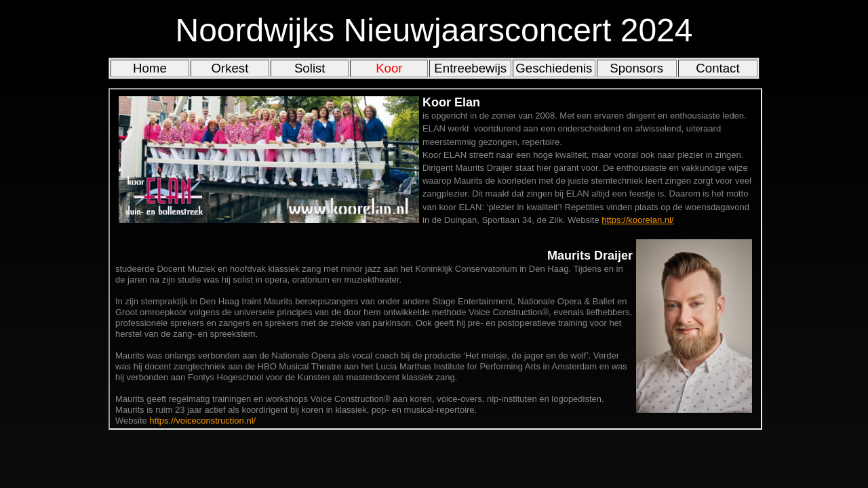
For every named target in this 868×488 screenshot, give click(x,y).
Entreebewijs (470, 68)
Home (150, 68)
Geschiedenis (554, 68)
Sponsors (636, 68)
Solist (310, 68)
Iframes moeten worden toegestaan (435, 259)
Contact (717, 68)
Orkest (230, 68)
